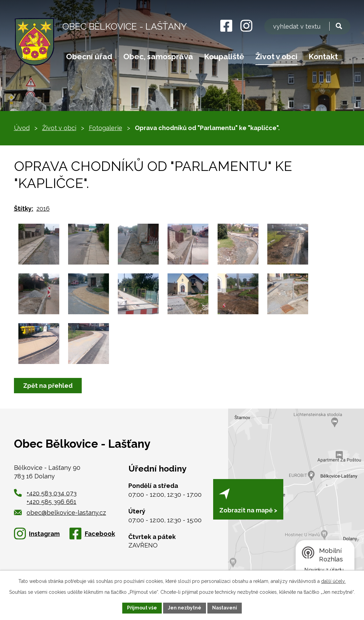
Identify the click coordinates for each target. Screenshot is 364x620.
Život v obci (276, 57)
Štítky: (24, 209)
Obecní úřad (89, 57)
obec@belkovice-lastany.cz (60, 513)
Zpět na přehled (48, 386)
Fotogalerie (106, 128)
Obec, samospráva (158, 57)
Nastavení (225, 608)
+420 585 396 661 (51, 502)
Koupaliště (224, 57)
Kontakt (323, 57)
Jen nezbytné (185, 608)
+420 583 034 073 (52, 493)
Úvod (22, 128)
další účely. (333, 581)
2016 (43, 209)
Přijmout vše (142, 608)
